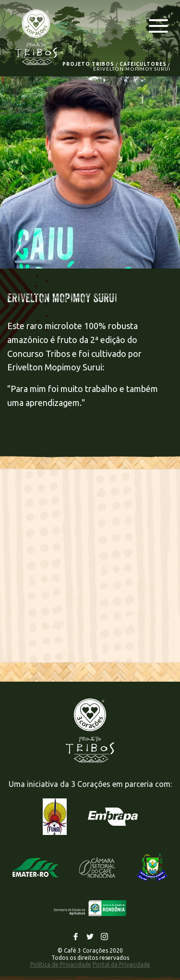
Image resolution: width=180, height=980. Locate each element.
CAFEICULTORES (143, 64)
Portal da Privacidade (121, 964)
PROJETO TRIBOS (88, 64)
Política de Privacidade (61, 964)
